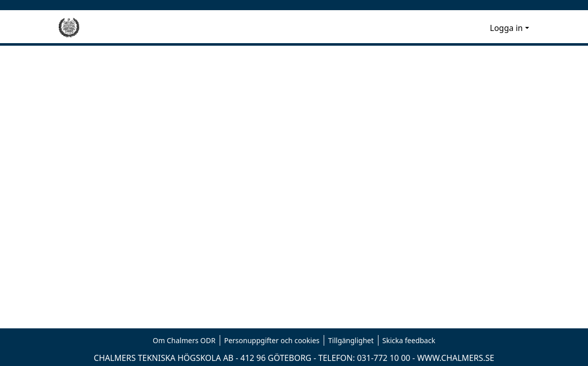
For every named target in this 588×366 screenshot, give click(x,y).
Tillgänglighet (351, 340)
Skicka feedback (409, 340)
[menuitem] (481, 28)
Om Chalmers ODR (184, 340)
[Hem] (69, 28)
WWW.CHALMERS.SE (456, 358)
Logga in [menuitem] (507, 28)
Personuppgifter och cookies (272, 340)
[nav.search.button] (466, 28)
